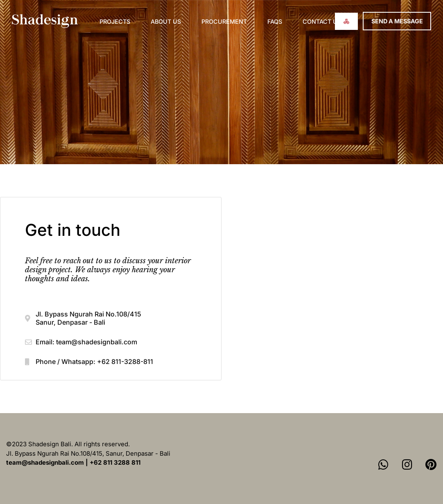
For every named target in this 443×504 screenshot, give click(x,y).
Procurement (224, 21)
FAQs (275, 21)
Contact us (322, 21)
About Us (166, 21)
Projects (115, 21)
